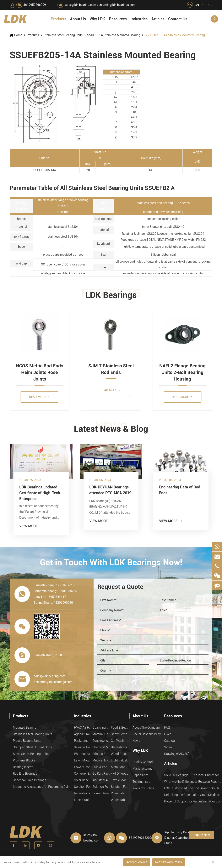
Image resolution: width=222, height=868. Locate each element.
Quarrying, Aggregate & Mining (102, 728)
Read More (39, 397)
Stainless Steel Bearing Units (63, 35)
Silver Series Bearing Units (31, 754)
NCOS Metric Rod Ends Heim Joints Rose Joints (40, 373)
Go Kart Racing (102, 774)
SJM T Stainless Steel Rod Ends (111, 369)
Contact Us (178, 19)
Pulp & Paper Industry (102, 767)
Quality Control (143, 762)
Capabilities (141, 775)
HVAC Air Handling (83, 728)
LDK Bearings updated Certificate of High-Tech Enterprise (40, 493)
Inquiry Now (202, 835)
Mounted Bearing (25, 728)
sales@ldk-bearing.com (80, 5)
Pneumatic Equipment (120, 793)
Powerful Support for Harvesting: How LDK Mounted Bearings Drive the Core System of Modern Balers (193, 801)
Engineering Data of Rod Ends (180, 490)
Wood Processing (120, 754)
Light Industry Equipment (120, 760)
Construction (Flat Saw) (102, 741)
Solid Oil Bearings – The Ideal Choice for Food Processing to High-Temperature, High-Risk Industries (193, 775)
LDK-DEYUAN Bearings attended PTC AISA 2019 (110, 490)
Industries (139, 19)
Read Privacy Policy (169, 862)
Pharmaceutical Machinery (83, 754)
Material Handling (102, 734)
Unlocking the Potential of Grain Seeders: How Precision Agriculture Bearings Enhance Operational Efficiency (193, 795)
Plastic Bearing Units (27, 741)
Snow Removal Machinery (120, 734)
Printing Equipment (102, 754)
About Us (78, 19)
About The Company (146, 728)
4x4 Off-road (120, 774)
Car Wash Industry (120, 741)
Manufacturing (143, 769)
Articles (158, 19)
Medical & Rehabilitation (102, 760)
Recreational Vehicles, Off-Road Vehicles (83, 793)
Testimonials (141, 782)
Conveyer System (83, 774)
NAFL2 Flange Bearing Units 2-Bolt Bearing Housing (182, 373)
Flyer (167, 734)
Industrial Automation (102, 780)
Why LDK (97, 19)
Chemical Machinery (102, 747)
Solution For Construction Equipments (120, 787)
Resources (118, 19)
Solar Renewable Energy (83, 780)
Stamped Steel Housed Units (32, 747)
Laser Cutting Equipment (83, 800)
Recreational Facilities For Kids (120, 747)
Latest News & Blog (111, 429)
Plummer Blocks (24, 760)
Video (168, 747)
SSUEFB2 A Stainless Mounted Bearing (114, 35)
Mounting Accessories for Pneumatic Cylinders (42, 787)
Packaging (81, 741)
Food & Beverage (120, 728)
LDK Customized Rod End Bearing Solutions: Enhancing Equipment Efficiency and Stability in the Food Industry (193, 788)
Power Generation (102, 793)
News (136, 741)
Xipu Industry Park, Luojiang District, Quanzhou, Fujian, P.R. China (185, 838)
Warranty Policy (143, 788)
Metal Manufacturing (120, 767)
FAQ (167, 728)
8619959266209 (35, 5)
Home (18, 35)
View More (31, 526)
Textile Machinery (120, 780)
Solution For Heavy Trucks (83, 787)
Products (58, 19)
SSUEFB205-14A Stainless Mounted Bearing (175, 35)
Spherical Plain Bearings (30, 780)
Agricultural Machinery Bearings (83, 734)
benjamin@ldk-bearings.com (116, 5)
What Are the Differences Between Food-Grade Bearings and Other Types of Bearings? (193, 782)
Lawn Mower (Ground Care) (83, 760)
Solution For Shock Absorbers (102, 787)
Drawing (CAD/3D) (177, 754)
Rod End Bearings (25, 774)
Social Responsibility (147, 734)
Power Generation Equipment (83, 767)
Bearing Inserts (23, 767)
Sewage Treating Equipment (83, 747)
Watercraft (118, 800)
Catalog (169, 741)
